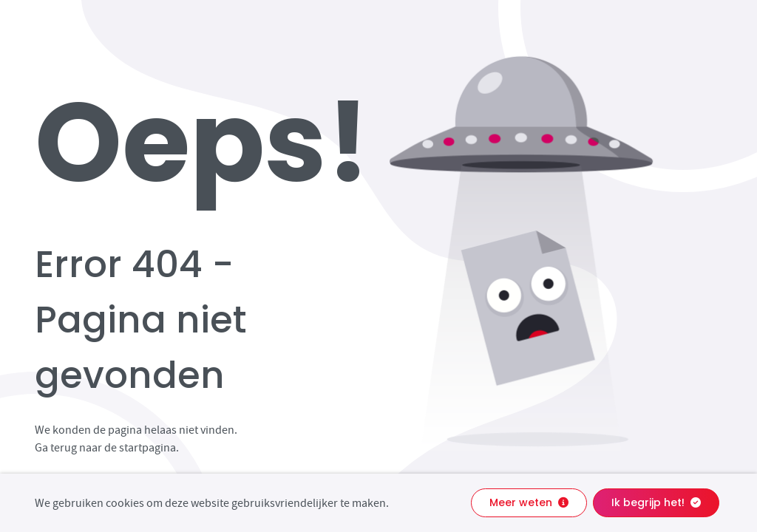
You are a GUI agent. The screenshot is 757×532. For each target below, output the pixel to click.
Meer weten (529, 502)
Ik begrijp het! (656, 502)
